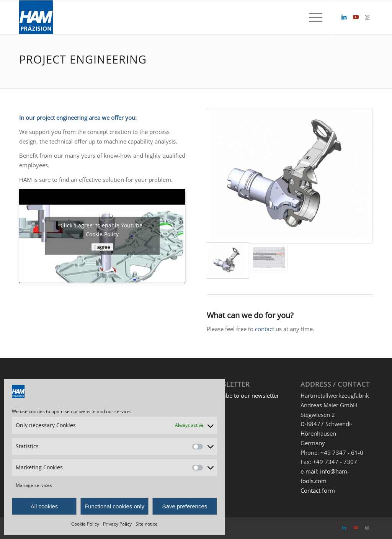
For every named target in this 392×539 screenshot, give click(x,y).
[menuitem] (313, 17)
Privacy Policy (117, 524)
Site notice (147, 524)
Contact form (318, 490)
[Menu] (313, 17)
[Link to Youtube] (356, 17)
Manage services (34, 485)
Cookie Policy (85, 524)
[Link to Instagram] (367, 17)
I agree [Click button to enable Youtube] (102, 247)
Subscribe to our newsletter (243, 395)
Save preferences (185, 506)
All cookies (44, 506)
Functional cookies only (114, 506)
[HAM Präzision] (36, 17)
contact (265, 329)
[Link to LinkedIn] (344, 17)
